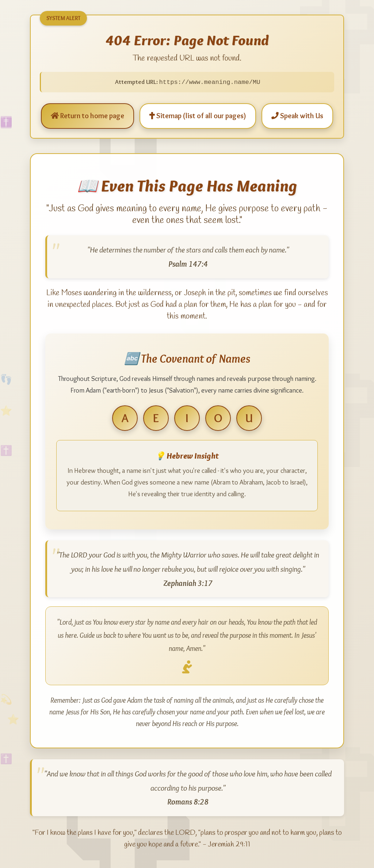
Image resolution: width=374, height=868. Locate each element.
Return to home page (87, 115)
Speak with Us (297, 115)
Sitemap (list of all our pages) (198, 115)
